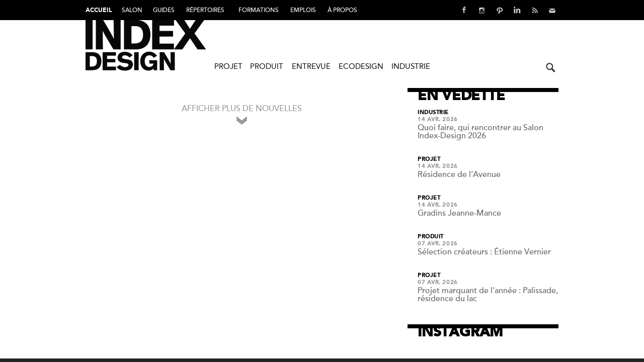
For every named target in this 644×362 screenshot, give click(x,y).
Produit (267, 66)
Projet (228, 66)
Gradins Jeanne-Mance (459, 213)
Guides (164, 10)
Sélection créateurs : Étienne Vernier (484, 252)
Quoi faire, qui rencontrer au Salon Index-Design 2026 (480, 132)
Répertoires (205, 10)
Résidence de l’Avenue (459, 174)
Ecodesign (361, 66)
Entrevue (311, 66)
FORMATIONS (259, 10)
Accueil (99, 11)
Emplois (303, 10)
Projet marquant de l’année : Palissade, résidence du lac (488, 295)
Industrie (411, 66)
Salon (132, 10)
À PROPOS (342, 10)
